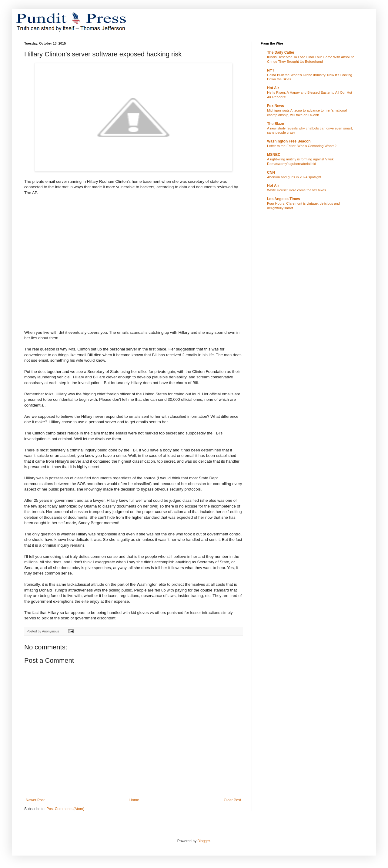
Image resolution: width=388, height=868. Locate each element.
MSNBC (274, 155)
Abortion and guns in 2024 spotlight (294, 177)
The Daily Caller (281, 52)
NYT (271, 70)
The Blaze (276, 124)
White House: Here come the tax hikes (296, 190)
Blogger (204, 841)
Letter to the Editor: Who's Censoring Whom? (302, 146)
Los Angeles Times (284, 199)
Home (134, 800)
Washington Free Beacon (289, 141)
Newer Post (35, 800)
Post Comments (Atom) (65, 809)
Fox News (276, 106)
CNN (271, 173)
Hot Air (273, 88)
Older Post (232, 800)
